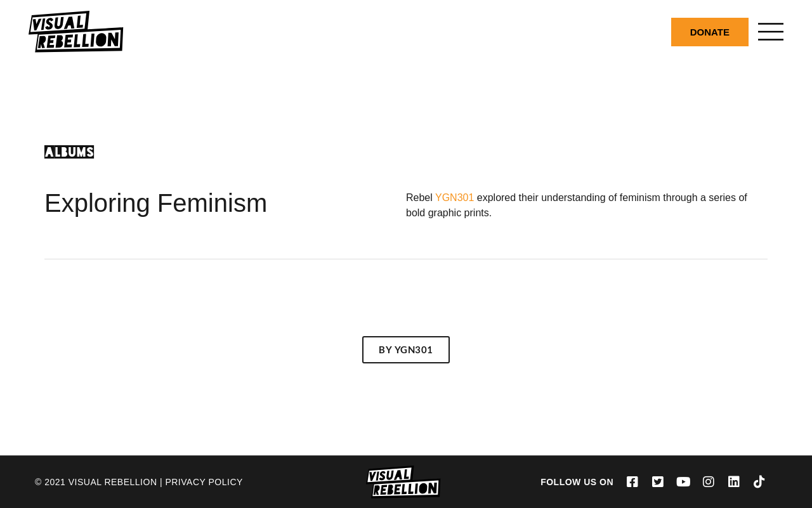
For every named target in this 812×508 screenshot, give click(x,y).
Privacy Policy (204, 482)
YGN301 (454, 198)
